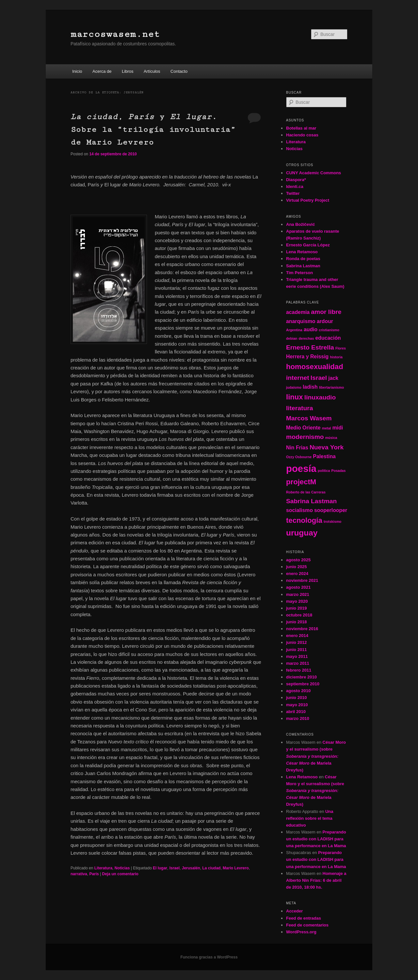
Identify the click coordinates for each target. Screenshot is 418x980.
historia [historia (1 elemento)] (336, 357)
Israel (175, 868)
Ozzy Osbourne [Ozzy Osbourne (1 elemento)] (299, 457)
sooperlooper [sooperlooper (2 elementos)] (331, 510)
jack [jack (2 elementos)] (333, 378)
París (94, 874)
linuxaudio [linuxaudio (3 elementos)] (320, 397)
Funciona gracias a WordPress (209, 957)
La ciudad (211, 868)
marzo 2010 (298, 718)
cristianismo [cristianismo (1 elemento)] (329, 330)
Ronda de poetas (303, 259)
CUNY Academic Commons (313, 173)
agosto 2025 (298, 560)
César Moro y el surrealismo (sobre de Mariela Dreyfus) (316, 756)
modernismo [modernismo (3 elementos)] (305, 437)
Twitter (293, 193)
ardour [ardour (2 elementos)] (325, 321)
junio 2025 (297, 567)
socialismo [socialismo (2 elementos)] (299, 510)
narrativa (79, 874)
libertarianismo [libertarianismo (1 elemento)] (331, 387)
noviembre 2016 (302, 629)
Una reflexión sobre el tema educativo (310, 818)
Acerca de (102, 71)
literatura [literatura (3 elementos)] (299, 408)
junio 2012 (297, 642)
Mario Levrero (236, 868)
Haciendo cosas (302, 135)
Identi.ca (295, 187)
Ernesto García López (308, 245)
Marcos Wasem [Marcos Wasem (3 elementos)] (309, 418)
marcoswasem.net (115, 34)
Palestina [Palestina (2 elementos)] (324, 456)
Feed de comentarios (307, 925)
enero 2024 (297, 574)
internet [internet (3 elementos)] (298, 378)
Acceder (294, 911)
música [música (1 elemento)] (331, 438)
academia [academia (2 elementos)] (298, 312)
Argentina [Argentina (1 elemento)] (294, 330)
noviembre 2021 (302, 580)
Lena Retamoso (302, 252)
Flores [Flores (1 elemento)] (341, 348)
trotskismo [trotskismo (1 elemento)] (332, 521)
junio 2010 (297, 698)
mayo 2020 (297, 601)
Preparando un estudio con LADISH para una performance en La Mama (316, 839)
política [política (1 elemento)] (324, 471)
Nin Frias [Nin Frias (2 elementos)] (297, 448)
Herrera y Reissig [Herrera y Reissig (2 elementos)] (307, 357)
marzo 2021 (298, 594)
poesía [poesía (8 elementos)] (301, 468)
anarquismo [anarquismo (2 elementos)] (301, 321)
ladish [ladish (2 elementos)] (310, 387)
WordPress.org (301, 932)
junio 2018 (297, 622)
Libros (128, 71)
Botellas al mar (301, 128)
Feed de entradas (304, 918)
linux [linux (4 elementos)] (295, 397)
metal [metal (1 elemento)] (327, 428)
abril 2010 (296, 712)
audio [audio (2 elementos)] (311, 329)
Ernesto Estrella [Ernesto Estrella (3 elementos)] (310, 347)
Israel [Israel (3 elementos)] (319, 378)
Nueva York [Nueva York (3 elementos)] (327, 447)
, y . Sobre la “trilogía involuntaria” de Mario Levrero (153, 129)
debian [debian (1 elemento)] (292, 338)
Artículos (152, 71)
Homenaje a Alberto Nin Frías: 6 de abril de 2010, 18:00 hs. (316, 880)
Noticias (122, 868)
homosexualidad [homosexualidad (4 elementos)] (315, 367)
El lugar (160, 868)
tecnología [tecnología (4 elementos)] (304, 520)
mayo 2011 (297, 656)
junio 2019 (297, 608)
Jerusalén (191, 868)
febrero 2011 (299, 670)
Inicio (77, 71)
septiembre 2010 (303, 684)
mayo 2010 (297, 705)
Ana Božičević (300, 224)
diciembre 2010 (301, 677)
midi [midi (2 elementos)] (338, 428)
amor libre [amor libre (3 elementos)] (326, 312)
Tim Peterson (299, 273)
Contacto (179, 71)
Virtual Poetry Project (308, 200)
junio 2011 (297, 650)
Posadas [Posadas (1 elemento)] (339, 471)
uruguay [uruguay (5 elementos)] (302, 533)
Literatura (103, 868)
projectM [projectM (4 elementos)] (301, 482)
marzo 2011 (298, 663)
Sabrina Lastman (303, 266)
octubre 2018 (299, 615)
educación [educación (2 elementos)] (328, 338)
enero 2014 (297, 636)
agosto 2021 (298, 587)
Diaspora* (296, 180)
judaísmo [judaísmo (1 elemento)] (294, 387)
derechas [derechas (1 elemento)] (306, 338)
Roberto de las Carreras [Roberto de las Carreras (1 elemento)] (306, 492)
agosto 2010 (298, 691)
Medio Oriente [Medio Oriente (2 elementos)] (303, 428)
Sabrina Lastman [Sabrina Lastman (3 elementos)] (311, 501)
